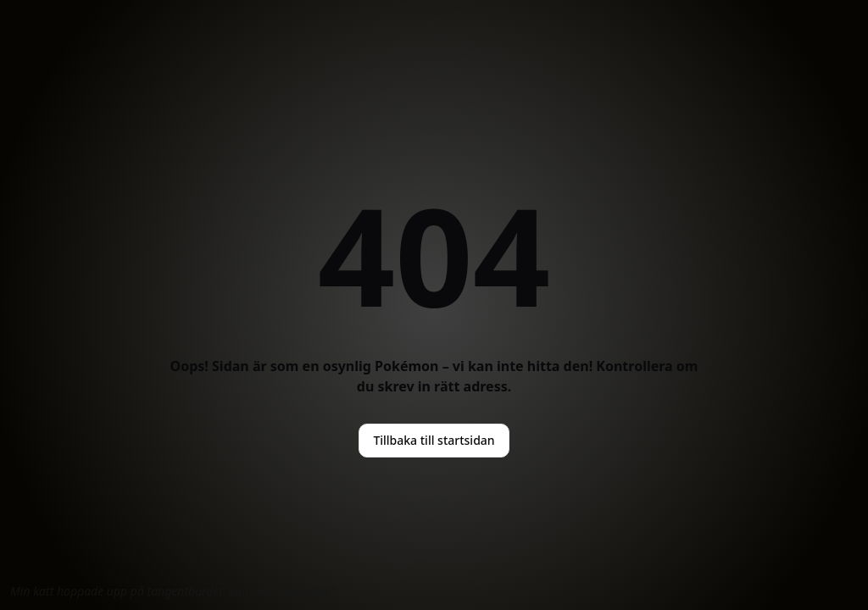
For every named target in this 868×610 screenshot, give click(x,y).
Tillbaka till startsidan (434, 440)
